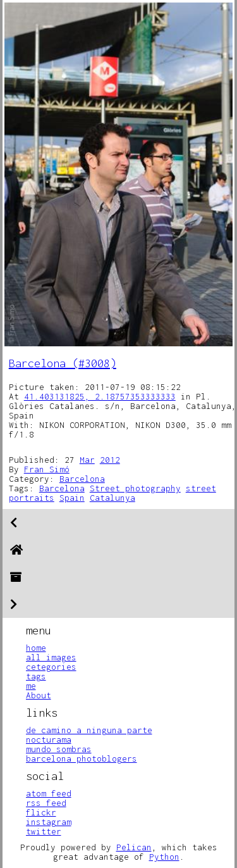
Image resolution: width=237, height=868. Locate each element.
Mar (87, 460)
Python (164, 857)
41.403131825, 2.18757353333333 (100, 396)
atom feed (49, 793)
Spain (72, 498)
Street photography (135, 488)
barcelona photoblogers (82, 758)
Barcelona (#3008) (63, 363)
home (36, 648)
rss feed (46, 803)
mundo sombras (59, 749)
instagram (49, 822)
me (31, 686)
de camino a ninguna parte (89, 730)
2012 (110, 460)
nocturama (49, 739)
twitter (44, 831)
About (39, 695)
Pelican (134, 847)
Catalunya (112, 498)
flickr (41, 812)
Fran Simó (47, 469)
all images (51, 657)
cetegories (51, 667)
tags (36, 676)
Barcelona (82, 479)
